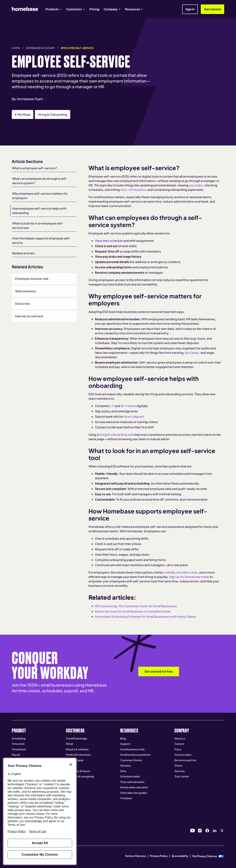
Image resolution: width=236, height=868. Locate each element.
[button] (54, 9)
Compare (126, 798)
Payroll (16, 755)
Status (178, 765)
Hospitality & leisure (78, 771)
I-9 (112, 406)
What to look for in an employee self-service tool (38, 226)
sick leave (192, 353)
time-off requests (133, 190)
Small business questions (135, 755)
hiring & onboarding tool (116, 435)
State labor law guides (134, 793)
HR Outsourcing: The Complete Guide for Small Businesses (136, 606)
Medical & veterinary (78, 755)
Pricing (94, 9)
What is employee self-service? (34, 168)
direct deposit (134, 417)
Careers (179, 744)
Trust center (182, 776)
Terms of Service (135, 856)
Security (180, 771)
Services (71, 765)
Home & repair (75, 760)
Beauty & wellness (77, 749)
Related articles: (24, 253)
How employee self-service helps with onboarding (39, 211)
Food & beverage (77, 738)
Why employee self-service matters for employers (40, 196)
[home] (25, 9)
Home (16, 48)
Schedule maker (130, 776)
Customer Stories (131, 760)
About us (180, 738)
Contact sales (183, 755)
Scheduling (19, 738)
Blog (123, 738)
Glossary (126, 765)
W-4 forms (128, 406)
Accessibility (180, 856)
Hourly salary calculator (134, 787)
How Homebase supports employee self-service (41, 240)
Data (123, 771)
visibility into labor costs (181, 572)
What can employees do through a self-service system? (40, 181)
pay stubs (196, 185)
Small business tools (132, 749)
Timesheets (19, 749)
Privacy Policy (159, 856)
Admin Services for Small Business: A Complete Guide (133, 611)
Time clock (18, 744)
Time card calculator (132, 782)
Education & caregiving (80, 776)
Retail (70, 744)
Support (125, 744)
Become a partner (185, 760)
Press (178, 749)
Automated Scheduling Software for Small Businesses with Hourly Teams (145, 617)
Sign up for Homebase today (189, 577)
